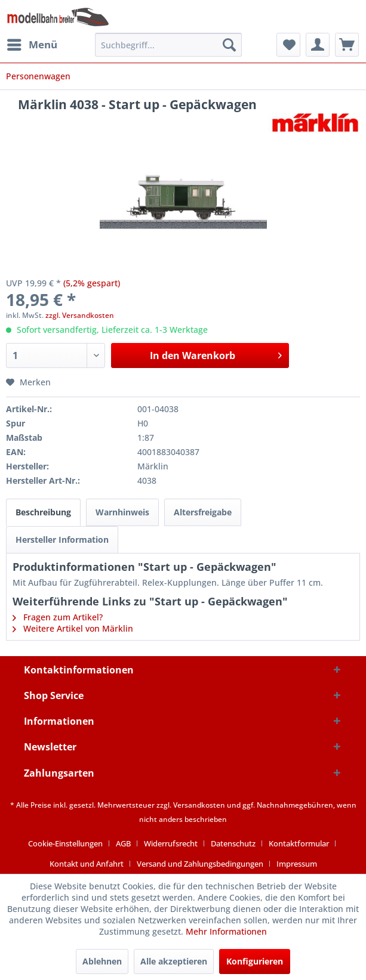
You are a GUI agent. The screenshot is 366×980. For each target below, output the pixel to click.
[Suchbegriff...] (168, 45)
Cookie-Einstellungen (65, 843)
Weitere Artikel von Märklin (73, 628)
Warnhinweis (122, 512)
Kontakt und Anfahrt (87, 864)
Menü (32, 43)
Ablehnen (102, 961)
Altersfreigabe (203, 512)
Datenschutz (233, 843)
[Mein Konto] (318, 45)
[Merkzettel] (288, 45)
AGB (123, 843)
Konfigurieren (255, 961)
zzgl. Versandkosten (80, 315)
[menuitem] (32, 45)
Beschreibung (43, 512)
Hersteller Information (62, 540)
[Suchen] (229, 45)
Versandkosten (199, 805)
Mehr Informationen (226, 931)
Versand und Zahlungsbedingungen (200, 864)
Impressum (297, 864)
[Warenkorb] (347, 45)
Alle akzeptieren (174, 961)
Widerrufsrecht (171, 843)
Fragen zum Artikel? (58, 617)
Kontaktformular (299, 843)
